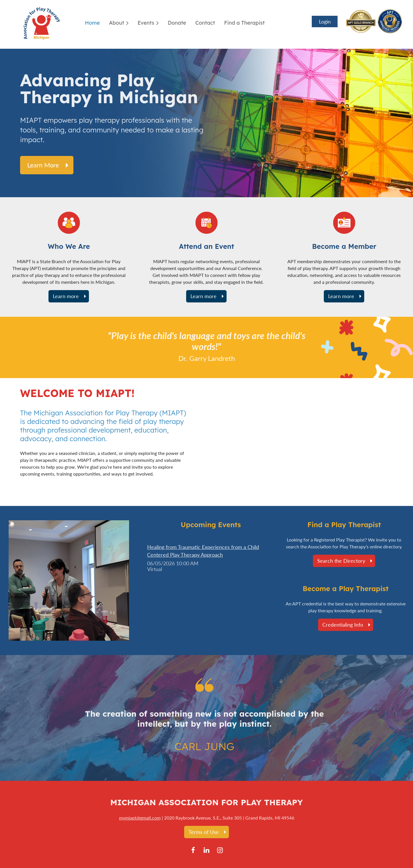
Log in (325, 21)
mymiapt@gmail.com (140, 818)
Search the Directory (341, 561)
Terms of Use (204, 832)
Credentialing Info (343, 625)
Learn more (43, 165)
